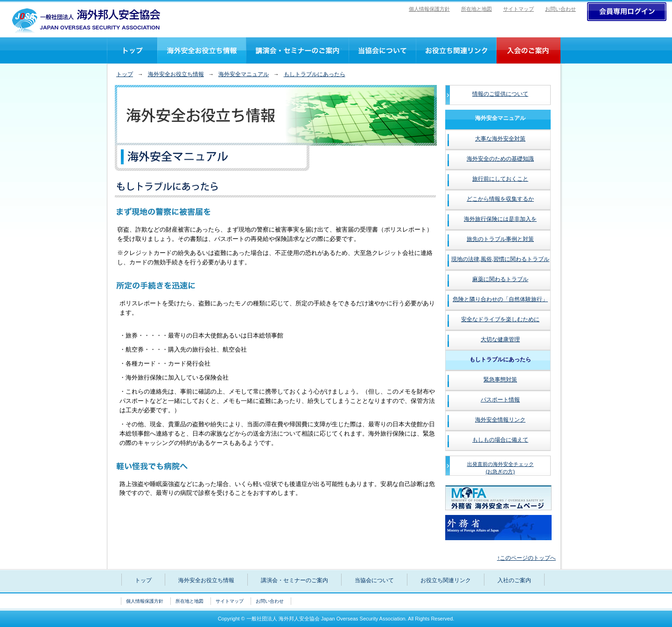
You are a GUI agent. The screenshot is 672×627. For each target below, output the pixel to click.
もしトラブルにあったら (315, 74)
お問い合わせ (560, 9)
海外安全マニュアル (244, 74)
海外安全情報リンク (500, 420)
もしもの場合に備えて (500, 440)
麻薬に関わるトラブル (500, 279)
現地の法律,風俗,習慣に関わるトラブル (500, 259)
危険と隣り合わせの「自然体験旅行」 (500, 299)
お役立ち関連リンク (456, 50)
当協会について (382, 50)
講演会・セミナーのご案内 (297, 50)
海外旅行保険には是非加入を (500, 219)
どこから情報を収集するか (500, 199)
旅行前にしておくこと (500, 179)
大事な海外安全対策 (500, 139)
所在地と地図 (476, 9)
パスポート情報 (500, 400)
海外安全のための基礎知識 (500, 159)
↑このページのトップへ (526, 558)
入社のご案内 (528, 50)
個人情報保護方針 (429, 9)
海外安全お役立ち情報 (176, 74)
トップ (132, 50)
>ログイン (627, 12)
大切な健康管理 (500, 339)
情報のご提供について (500, 94)
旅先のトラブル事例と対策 (500, 239)
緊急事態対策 (500, 380)
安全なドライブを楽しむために (500, 319)
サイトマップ (518, 9)
